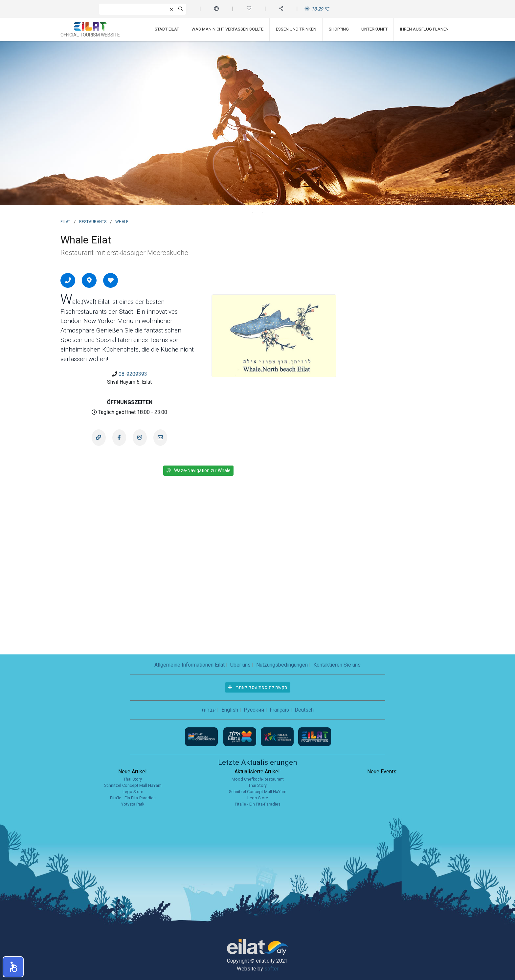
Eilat (65, 221)
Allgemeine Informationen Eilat (190, 665)
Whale (122, 221)
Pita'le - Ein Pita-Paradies (133, 798)
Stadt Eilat (167, 29)
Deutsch (304, 710)
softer (271, 969)
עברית (209, 710)
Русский (254, 710)
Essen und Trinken (296, 29)
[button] (13, 967)
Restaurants (93, 221)
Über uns (240, 665)
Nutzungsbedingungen (282, 665)
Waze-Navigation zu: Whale (198, 470)
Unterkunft (374, 29)
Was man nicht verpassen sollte (227, 29)
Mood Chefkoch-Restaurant (258, 779)
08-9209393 (133, 374)
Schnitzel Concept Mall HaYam (133, 785)
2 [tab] (262, 212)
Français (279, 710)
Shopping (339, 29)
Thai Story (133, 779)
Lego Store (133, 792)
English (230, 710)
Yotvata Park (133, 804)
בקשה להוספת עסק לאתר (258, 687)
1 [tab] (253, 212)
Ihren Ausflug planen (424, 29)
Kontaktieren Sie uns (337, 665)
